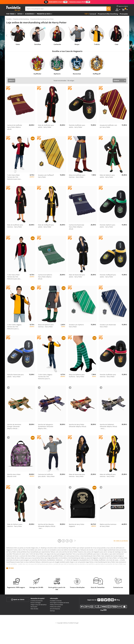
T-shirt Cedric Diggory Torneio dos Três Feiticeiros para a (14, 327)
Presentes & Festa (44, 14)
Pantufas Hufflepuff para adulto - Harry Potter (108, 276)
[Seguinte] (75, 541)
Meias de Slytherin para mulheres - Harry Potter (77, 376)
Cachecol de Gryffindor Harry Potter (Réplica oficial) (15, 127)
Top (86, 14)
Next (128, 36)
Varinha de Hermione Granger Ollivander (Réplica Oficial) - (14, 426)
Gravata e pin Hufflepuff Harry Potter (46, 176)
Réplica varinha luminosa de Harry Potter (108, 525)
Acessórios (29, 14)
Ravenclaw (77, 74)
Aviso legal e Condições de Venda (59, 603)
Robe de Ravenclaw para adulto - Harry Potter (77, 276)
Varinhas (37, 44)
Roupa (77, 44)
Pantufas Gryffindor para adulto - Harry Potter (77, 126)
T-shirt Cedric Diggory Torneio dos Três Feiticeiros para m (45, 377)
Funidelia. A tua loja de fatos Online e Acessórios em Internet (13, 9)
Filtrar (11, 80)
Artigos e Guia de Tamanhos (39, 605)
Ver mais (11, 568)
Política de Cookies (55, 607)
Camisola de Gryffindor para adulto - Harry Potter (46, 475)
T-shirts (97, 44)
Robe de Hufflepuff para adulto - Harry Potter (46, 226)
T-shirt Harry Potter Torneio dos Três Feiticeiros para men (14, 177)
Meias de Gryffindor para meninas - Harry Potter (77, 176)
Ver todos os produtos (121, 541)
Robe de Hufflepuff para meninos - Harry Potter (108, 475)
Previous (7, 36)
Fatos (20, 14)
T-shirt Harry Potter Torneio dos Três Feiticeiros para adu (14, 277)
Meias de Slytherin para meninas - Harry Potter (46, 326)
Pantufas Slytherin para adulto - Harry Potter (107, 226)
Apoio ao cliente (18, 599)
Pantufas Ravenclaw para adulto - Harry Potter (15, 376)
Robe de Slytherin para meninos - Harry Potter (15, 525)
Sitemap (52, 611)
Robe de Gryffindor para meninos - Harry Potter (15, 226)
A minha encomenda (37, 601)
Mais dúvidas (34, 609)
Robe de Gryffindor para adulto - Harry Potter (46, 126)
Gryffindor (37, 74)
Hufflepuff (97, 74)
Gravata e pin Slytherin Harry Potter (76, 326)
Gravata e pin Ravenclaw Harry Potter (108, 326)
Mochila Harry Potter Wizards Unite (14, 475)
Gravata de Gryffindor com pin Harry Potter (108, 126)
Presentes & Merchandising (21, 19)
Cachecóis (57, 44)
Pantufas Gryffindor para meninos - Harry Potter (108, 376)
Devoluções (34, 607)
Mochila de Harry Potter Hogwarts (77, 525)
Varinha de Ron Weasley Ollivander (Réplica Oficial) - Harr (47, 526)
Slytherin (57, 74)
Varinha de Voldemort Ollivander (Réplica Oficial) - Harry (108, 426)
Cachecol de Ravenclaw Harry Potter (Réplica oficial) (76, 227)
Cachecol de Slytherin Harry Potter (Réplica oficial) (45, 277)
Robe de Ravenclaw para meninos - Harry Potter (77, 475)
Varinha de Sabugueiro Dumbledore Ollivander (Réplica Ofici (46, 426)
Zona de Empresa (55, 609)
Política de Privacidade (56, 605)
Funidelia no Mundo (56, 601)
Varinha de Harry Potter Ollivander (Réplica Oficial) (78, 425)
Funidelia (9, 19)
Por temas (10, 14)
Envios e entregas (36, 603)
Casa (116, 44)
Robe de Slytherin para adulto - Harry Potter (107, 176)
